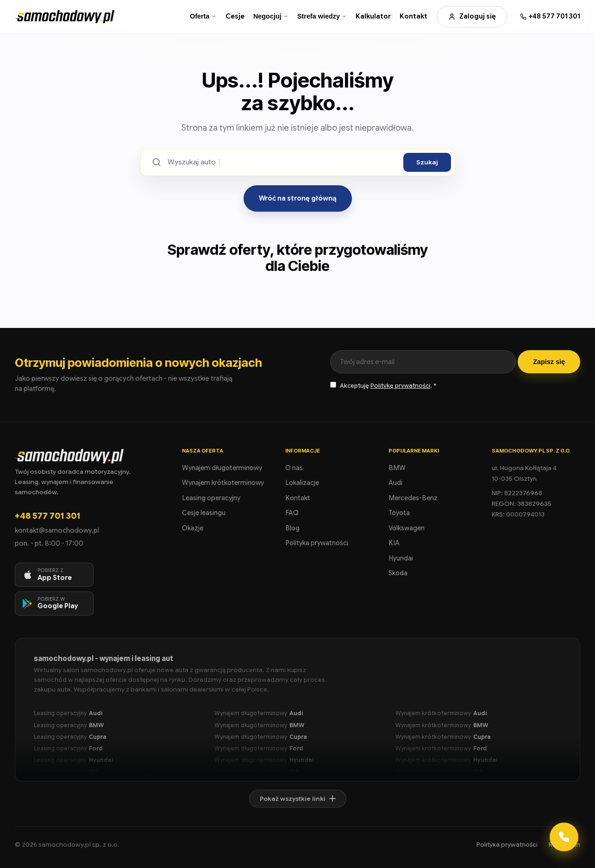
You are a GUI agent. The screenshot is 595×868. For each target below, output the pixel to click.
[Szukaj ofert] (282, 162)
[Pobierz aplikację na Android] (54, 604)
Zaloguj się (472, 16)
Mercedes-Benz (413, 498)
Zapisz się (549, 362)
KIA (394, 543)
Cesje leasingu (204, 513)
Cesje (235, 16)
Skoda (398, 573)
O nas (294, 468)
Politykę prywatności (400, 386)
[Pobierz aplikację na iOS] (54, 575)
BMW (397, 468)
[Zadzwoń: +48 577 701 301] (550, 16)
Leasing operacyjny (211, 498)
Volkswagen (407, 528)
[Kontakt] (564, 837)
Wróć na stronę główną (298, 198)
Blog (292, 528)
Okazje (193, 528)
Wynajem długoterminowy (222, 468)
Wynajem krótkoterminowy (223, 483)
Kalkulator (373, 16)
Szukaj (427, 162)
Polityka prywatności (317, 543)
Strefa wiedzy (322, 16)
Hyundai (401, 558)
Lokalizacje (302, 483)
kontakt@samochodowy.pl (57, 530)
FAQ (292, 513)
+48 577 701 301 (47, 516)
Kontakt (413, 16)
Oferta (203, 16)
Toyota (399, 513)
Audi (395, 483)
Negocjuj (271, 16)
